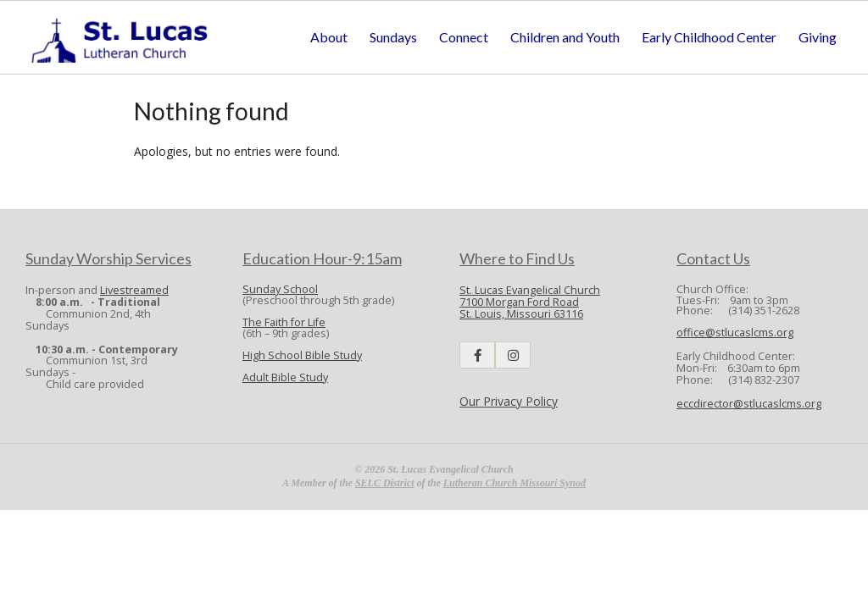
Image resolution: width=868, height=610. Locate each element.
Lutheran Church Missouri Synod (515, 483)
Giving (818, 37)
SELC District (385, 483)
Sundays (393, 37)
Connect (464, 37)
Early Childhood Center (709, 37)
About (329, 37)
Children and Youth (565, 37)
